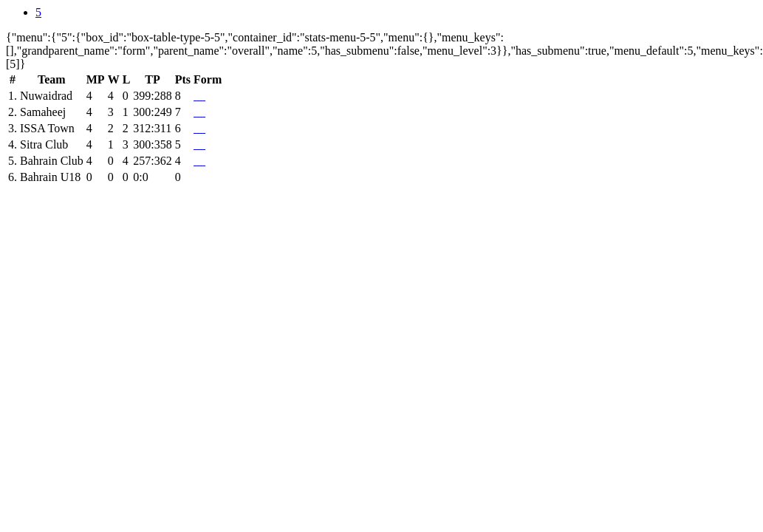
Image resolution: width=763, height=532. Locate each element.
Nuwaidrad (46, 96)
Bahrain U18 (50, 177)
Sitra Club (44, 144)
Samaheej (43, 112)
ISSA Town (47, 128)
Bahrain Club (52, 161)
